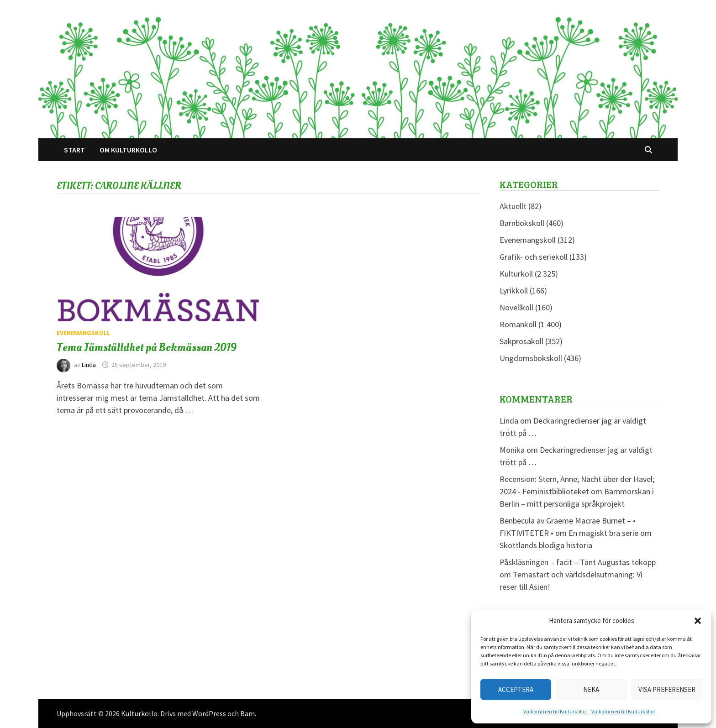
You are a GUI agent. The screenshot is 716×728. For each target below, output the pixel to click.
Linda (89, 365)
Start (74, 150)
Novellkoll (516, 307)
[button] (698, 621)
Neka (591, 689)
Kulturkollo (139, 713)
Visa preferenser (667, 689)
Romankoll (518, 324)
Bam (247, 713)
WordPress (209, 713)
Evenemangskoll (83, 333)
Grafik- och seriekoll (534, 257)
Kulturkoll (516, 274)
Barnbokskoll (522, 223)
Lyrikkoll (514, 291)
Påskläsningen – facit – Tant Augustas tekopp (578, 562)
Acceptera (516, 689)
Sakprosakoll (521, 341)
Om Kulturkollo (128, 150)
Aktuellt (513, 206)
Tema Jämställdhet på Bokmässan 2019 (147, 347)
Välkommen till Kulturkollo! (555, 711)
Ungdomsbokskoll (531, 358)
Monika (512, 450)
